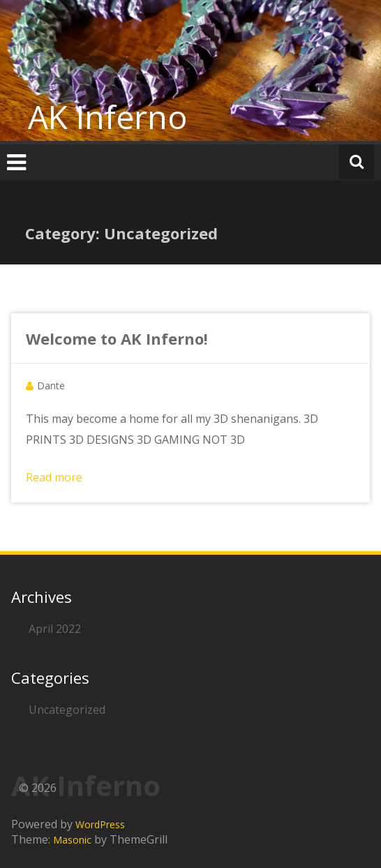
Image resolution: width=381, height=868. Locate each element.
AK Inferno (107, 117)
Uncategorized (67, 710)
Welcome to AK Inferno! (117, 338)
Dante (51, 386)
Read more (54, 477)
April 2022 (55, 629)
